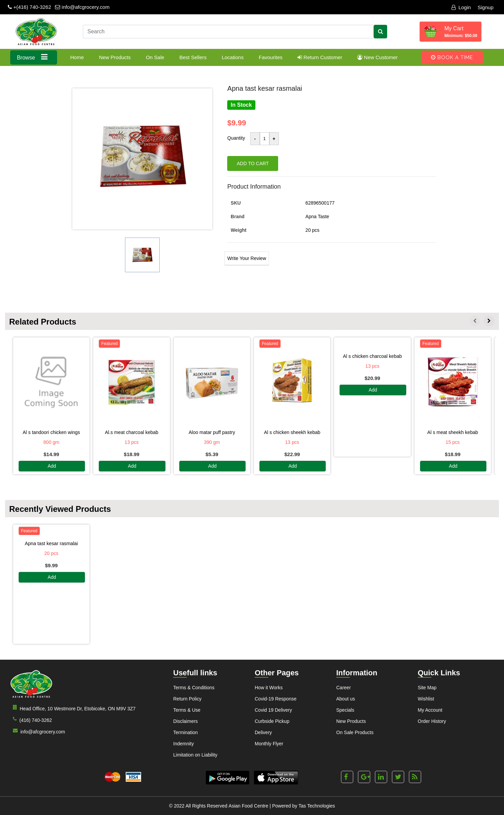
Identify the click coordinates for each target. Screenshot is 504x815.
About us (346, 699)
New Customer (377, 57)
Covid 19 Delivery (273, 710)
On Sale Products (355, 732)
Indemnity (184, 744)
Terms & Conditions (194, 688)
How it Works (269, 688)
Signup (485, 7)
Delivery (263, 732)
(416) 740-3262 (31, 720)
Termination (185, 732)
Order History (432, 721)
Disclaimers (185, 721)
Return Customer (320, 57)
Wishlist (426, 699)
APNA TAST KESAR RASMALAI (51, 543)
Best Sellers (193, 57)
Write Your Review (247, 258)
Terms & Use (187, 710)
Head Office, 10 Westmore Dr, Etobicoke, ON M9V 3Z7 (73, 708)
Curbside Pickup (272, 721)
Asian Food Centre (248, 806)
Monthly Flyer (269, 744)
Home (77, 57)
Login (461, 7)
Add (52, 466)
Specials (345, 710)
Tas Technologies (317, 806)
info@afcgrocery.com (82, 7)
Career (344, 688)
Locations (233, 57)
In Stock (241, 105)
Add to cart (253, 163)
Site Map (427, 688)
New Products (115, 57)
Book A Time (452, 57)
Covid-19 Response (276, 699)
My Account (430, 710)
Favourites (271, 57)
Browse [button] (34, 57)
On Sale (155, 57)
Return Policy (187, 699)
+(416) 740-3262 (30, 7)
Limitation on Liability (195, 755)
